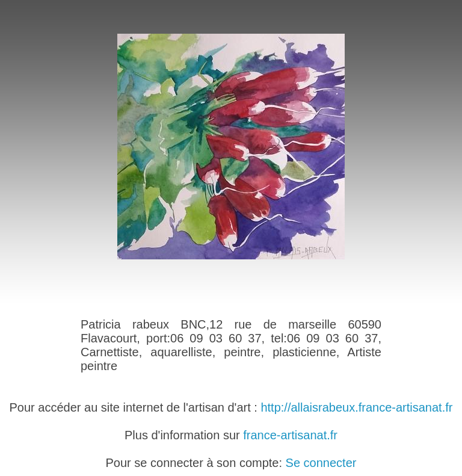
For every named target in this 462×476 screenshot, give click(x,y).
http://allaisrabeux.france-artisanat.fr (356, 407)
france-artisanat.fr (290, 435)
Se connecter (321, 463)
